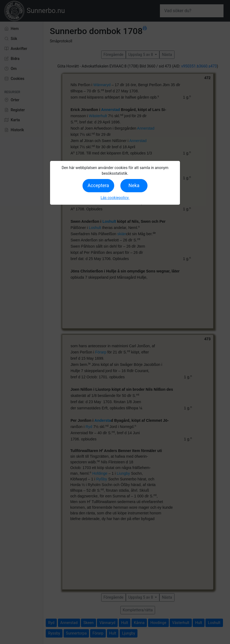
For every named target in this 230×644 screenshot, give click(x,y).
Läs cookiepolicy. (115, 198)
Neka (134, 186)
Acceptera (98, 186)
